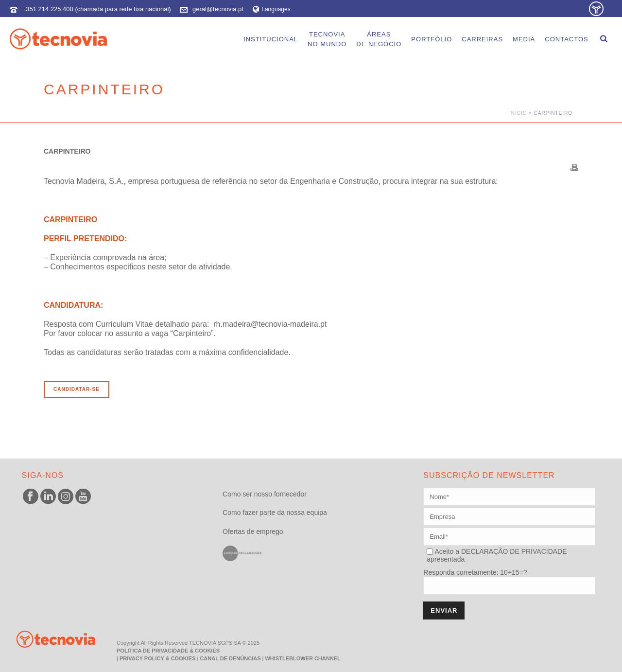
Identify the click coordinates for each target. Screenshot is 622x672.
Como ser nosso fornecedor (265, 494)
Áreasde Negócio (379, 39)
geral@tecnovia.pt (218, 9)
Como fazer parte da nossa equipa (275, 513)
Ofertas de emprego (253, 531)
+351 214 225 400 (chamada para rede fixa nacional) (97, 9)
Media (524, 39)
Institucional (271, 39)
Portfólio (432, 39)
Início (518, 113)
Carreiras (482, 39)
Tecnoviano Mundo (327, 39)
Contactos (566, 39)
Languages (272, 9)
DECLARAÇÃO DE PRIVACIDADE (513, 551)
